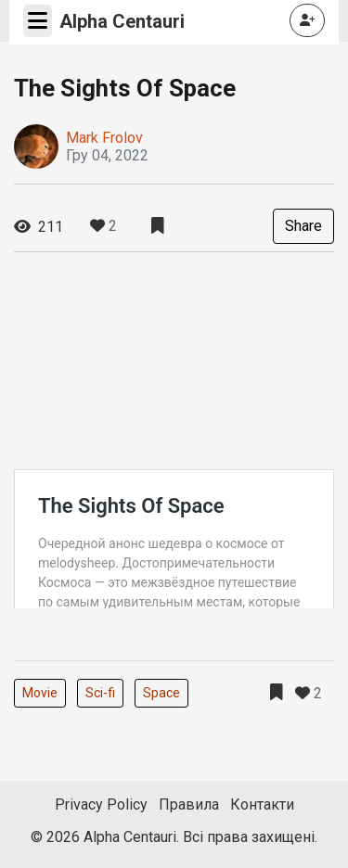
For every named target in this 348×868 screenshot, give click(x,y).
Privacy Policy (101, 804)
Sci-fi (100, 693)
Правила (189, 804)
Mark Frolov (104, 138)
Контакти (262, 804)
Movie (40, 693)
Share (303, 226)
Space (161, 693)
